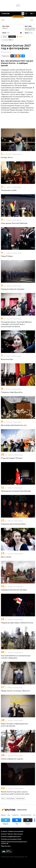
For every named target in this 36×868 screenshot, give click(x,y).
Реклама (10, 834)
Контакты (4, 834)
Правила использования (16, 831)
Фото (3, 798)
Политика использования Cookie (11, 839)
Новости (5, 28)
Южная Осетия (20, 798)
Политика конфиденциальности (11, 837)
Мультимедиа (10, 798)
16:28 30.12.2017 (6, 52)
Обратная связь (6, 846)
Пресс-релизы (18, 834)
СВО (9, 815)
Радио (3, 815)
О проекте (4, 831)
